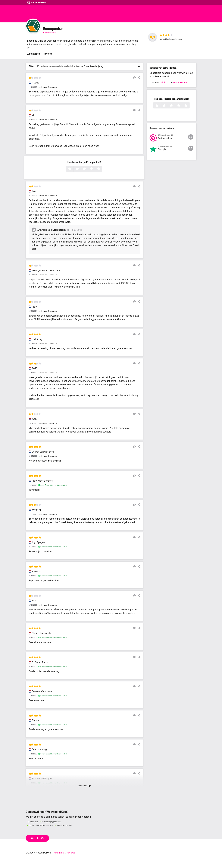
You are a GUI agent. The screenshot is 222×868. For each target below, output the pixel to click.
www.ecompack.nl (50, 33)
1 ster (73, 169)
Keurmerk (59, 853)
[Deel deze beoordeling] (138, 78)
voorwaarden (180, 83)
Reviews (48, 54)
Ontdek (37, 838)
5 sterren (102, 169)
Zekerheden (34, 54)
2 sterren (80, 169)
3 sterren (88, 169)
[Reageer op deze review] (134, 78)
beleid (163, 83)
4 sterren (95, 169)
